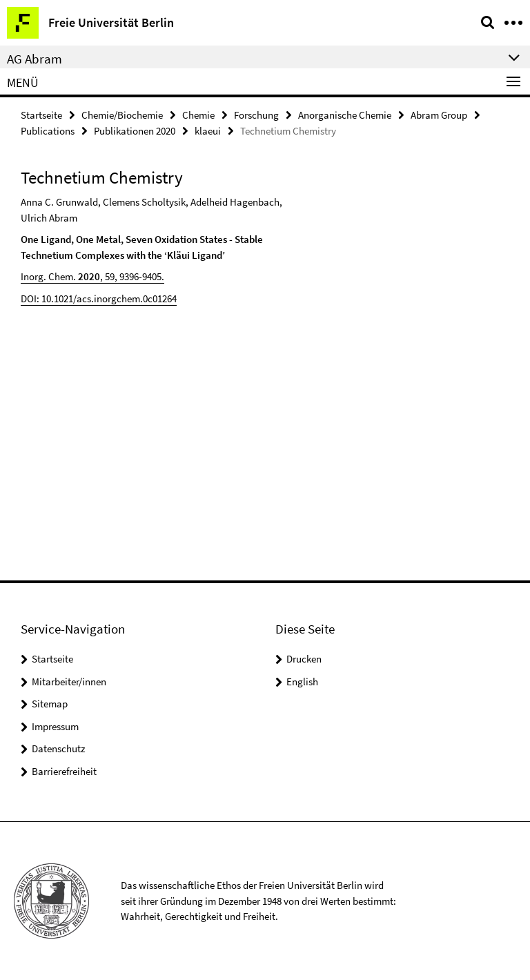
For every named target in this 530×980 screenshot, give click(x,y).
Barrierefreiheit (64, 771)
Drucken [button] (304, 659)
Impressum (55, 726)
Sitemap (50, 704)
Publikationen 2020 (135, 131)
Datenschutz (58, 748)
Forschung (256, 115)
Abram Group (439, 115)
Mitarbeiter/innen (69, 682)
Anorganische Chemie (345, 115)
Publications (48, 131)
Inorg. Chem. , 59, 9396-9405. (92, 276)
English (302, 682)
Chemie (198, 115)
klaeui (208, 131)
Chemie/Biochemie (122, 115)
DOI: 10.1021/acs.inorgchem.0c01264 (99, 298)
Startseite (41, 115)
